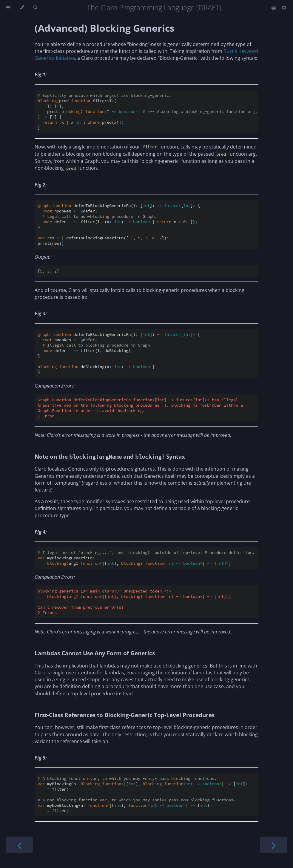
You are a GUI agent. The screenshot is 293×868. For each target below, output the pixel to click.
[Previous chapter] (19, 845)
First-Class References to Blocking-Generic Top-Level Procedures (125, 715)
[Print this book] (274, 7)
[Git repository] (284, 7)
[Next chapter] (274, 845)
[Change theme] (22, 7)
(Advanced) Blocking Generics (105, 28)
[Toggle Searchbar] (35, 7)
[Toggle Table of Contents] (8, 7)
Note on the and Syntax (110, 456)
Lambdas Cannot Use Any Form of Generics (95, 653)
